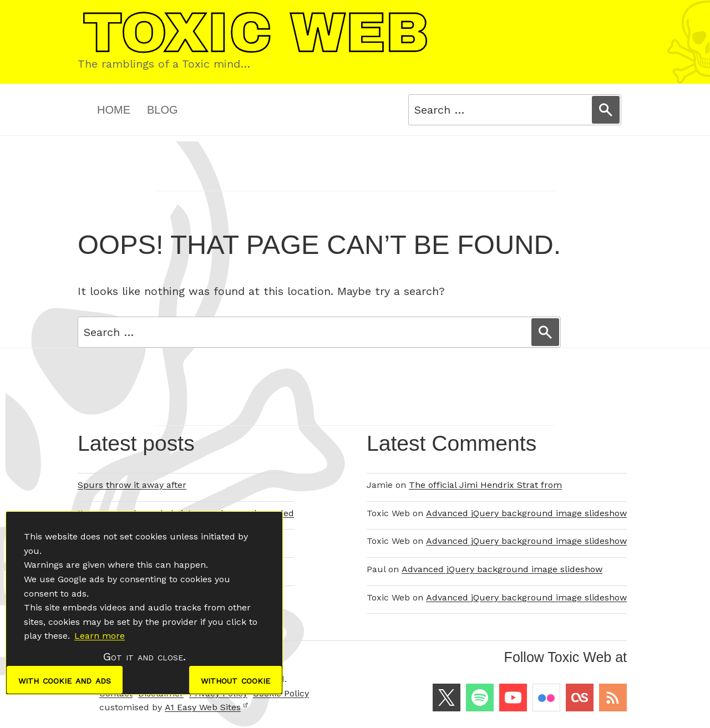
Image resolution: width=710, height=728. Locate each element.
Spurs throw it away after (132, 485)
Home (114, 110)
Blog (163, 110)
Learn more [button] (100, 636)
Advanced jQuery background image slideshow (526, 513)
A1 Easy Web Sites (207, 707)
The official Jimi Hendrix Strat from (485, 485)
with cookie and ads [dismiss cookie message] (65, 680)
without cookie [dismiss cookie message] (235, 680)
